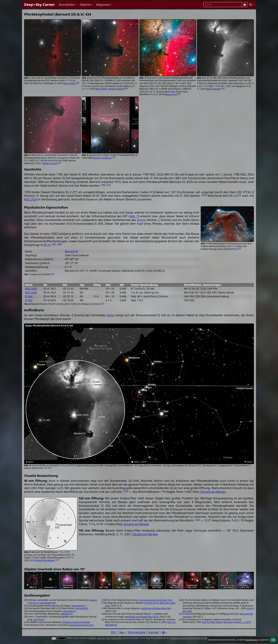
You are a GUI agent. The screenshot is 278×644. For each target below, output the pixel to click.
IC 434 (29, 296)
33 (77, 83)
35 (127, 88)
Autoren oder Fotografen (110, 638)
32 (60, 163)
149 (46, 468)
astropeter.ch (82, 608)
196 (103, 185)
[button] (68, 5)
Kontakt (153, 632)
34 (223, 88)
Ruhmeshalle (137, 632)
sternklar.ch (39, 619)
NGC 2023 (31, 289)
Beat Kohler (101, 89)
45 (179, 94)
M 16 (47, 245)
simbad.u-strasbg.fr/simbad (76, 622)
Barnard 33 (72, 251)
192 (126, 491)
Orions (141, 220)
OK (273, 640)
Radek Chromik (50, 163)
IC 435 (29, 300)
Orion (111, 315)
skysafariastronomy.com (81, 625)
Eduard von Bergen (102, 158)
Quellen (92, 638)
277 (108, 185)
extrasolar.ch (69, 611)
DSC (114, 632)
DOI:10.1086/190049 (212, 622)
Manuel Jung (171, 94)
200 (239, 248)
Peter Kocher (69, 83)
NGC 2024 (31, 199)
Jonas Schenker (214, 89)
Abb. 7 (134, 216)
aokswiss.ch (67, 614)
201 (55, 244)
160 (49, 468)
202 (59, 244)
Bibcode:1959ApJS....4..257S (237, 622)
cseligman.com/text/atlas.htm (156, 608)
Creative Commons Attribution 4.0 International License (198, 638)
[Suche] (245, 5)
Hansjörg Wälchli (116, 89)
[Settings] (164, 633)
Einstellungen (251, 640)
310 (204, 195)
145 (52, 274)
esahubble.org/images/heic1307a (141, 617)
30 (114, 157)
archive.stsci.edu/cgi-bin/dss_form (155, 600)
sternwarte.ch (79, 606)
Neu (122, 632)
